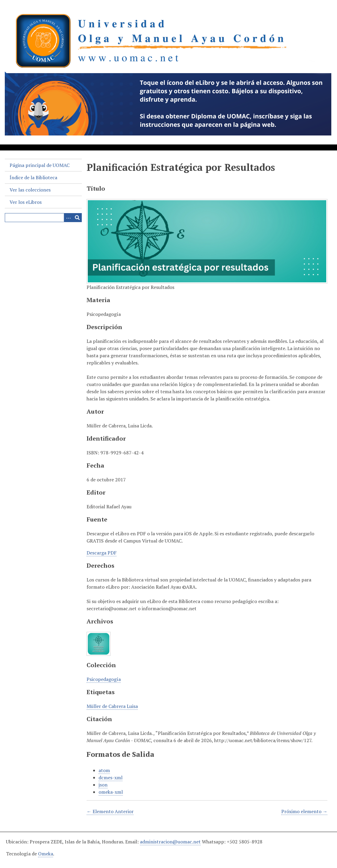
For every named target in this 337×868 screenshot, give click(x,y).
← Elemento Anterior (110, 811)
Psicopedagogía (104, 679)
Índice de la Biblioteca (33, 177)
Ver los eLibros (26, 202)
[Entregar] (77, 218)
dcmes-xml (111, 777)
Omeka (46, 854)
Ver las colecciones (30, 190)
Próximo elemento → (304, 811)
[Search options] (68, 218)
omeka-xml (111, 792)
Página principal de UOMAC (40, 165)
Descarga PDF (102, 553)
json (103, 785)
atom (104, 770)
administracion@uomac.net (170, 842)
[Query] (43, 218)
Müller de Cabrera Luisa (112, 706)
